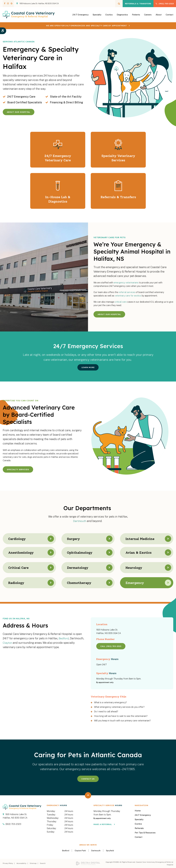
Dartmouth (80, 521)
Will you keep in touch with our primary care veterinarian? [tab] (122, 721)
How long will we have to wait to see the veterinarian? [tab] (121, 716)
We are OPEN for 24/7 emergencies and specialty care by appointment (86, 29)
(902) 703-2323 (164, 4)
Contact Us (88, 779)
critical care (121, 302)
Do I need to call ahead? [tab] (106, 712)
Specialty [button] (97, 16)
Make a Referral (103, 824)
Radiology (17, 583)
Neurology (135, 568)
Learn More (88, 367)
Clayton (8, 643)
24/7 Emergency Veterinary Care (58, 158)
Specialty (139, 819)
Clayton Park (80, 851)
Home (138, 811)
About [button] (159, 16)
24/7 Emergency (81, 16)
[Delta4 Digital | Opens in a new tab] (88, 863)
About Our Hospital (19, 112)
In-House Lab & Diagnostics (58, 199)
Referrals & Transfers (132, 4)
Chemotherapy (80, 583)
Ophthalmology (81, 552)
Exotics (109, 16)
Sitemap (33, 863)
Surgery (74, 539)
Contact (169, 16)
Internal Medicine (141, 539)
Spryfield (110, 851)
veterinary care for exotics (128, 296)
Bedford (64, 638)
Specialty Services (18, 469)
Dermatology (79, 568)
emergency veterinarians (126, 283)
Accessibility (21, 863)
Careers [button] (148, 16)
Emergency (135, 583)
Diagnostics (122, 16)
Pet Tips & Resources (145, 833)
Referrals (139, 828)
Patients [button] (136, 16)
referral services (127, 292)
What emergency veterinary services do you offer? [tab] (119, 707)
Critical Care (19, 568)
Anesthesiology (22, 552)
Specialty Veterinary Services (118, 158)
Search (43, 863)
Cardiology (18, 539)
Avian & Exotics (139, 552)
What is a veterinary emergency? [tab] (110, 702)
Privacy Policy (8, 863)
